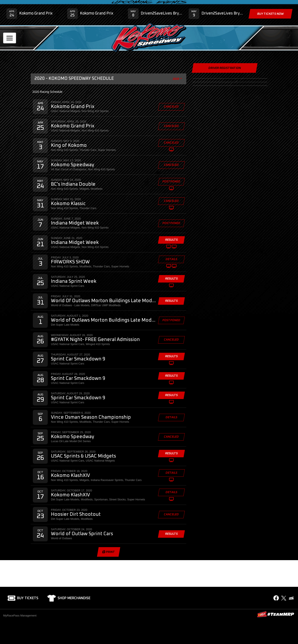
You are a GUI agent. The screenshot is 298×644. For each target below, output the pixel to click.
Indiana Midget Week (75, 223)
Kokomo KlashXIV (70, 476)
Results (171, 240)
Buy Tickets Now (271, 14)
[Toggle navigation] (10, 38)
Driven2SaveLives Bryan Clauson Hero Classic (161, 13)
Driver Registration (225, 68)
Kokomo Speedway (73, 165)
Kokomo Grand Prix (36, 13)
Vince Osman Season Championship (91, 417)
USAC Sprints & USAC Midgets (83, 456)
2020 (176, 79)
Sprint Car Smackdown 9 (78, 359)
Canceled (171, 107)
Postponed (171, 182)
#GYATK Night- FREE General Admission (95, 340)
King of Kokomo (69, 146)
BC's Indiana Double (73, 184)
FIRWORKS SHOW (70, 262)
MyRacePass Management (20, 616)
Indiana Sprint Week (74, 281)
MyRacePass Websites (276, 614)
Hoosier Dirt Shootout (76, 514)
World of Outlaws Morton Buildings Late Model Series (104, 320)
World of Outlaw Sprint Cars (82, 534)
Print (108, 552)
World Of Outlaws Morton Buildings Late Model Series (104, 301)
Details (171, 259)
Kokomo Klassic (68, 204)
